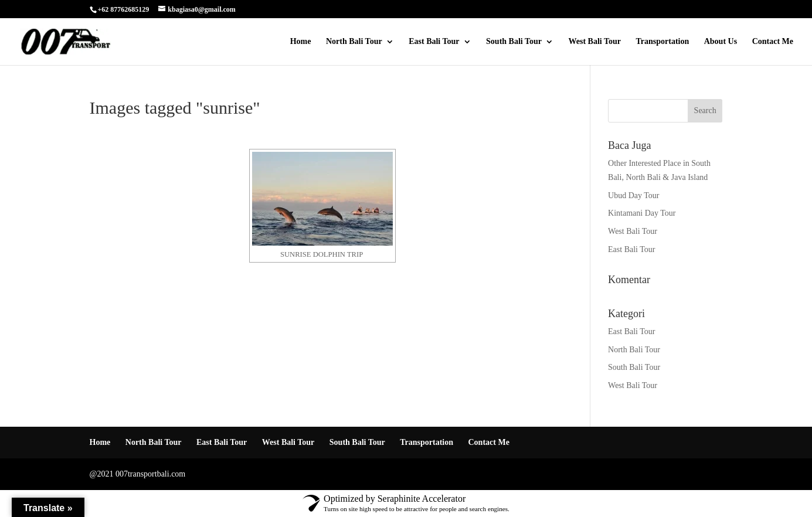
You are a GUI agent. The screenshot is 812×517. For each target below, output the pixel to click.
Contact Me (773, 42)
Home (301, 42)
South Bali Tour (514, 42)
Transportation (662, 42)
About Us (721, 42)
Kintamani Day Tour (642, 213)
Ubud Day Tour (633, 195)
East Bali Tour (434, 42)
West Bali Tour (595, 42)
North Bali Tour (354, 42)
